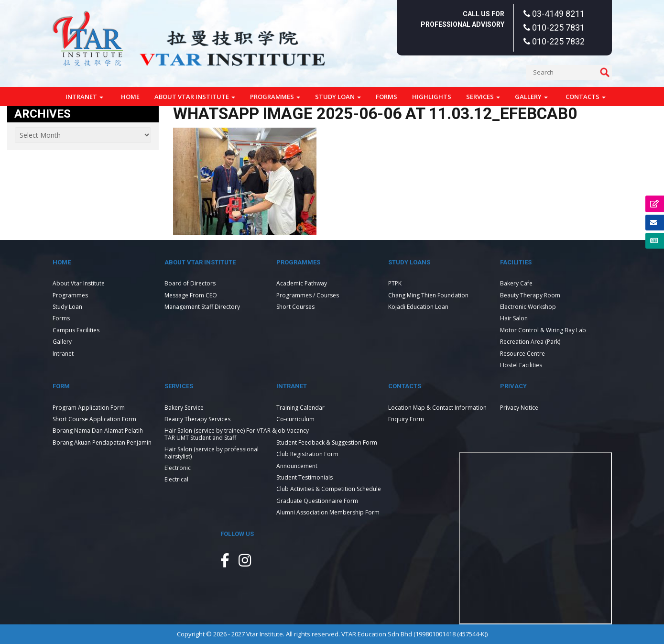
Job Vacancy (293, 431)
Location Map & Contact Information (437, 408)
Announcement (297, 466)
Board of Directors (190, 283)
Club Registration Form (307, 454)
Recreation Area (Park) (530, 342)
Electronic (178, 468)
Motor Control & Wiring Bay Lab (543, 330)
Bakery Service (184, 408)
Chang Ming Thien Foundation (428, 295)
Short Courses (295, 307)
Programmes (275, 97)
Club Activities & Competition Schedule (329, 489)
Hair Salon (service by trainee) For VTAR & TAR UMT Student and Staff (220, 434)
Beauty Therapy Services (197, 419)
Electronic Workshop (528, 307)
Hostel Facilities (521, 365)
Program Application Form (89, 408)
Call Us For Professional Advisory (463, 19)
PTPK (395, 283)
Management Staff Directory (202, 307)
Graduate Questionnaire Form (317, 501)
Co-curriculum (295, 419)
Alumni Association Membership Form (328, 512)
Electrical (176, 479)
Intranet (84, 97)
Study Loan (338, 97)
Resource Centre (522, 354)
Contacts (586, 97)
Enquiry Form (406, 419)
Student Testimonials (305, 477)
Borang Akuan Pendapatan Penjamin (102, 442)
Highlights (432, 97)
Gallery (531, 97)
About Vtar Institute (195, 97)
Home (130, 97)
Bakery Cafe (516, 283)
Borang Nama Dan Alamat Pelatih (98, 431)
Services (483, 97)
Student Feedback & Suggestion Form (327, 442)
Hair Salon (514, 318)
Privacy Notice (519, 408)
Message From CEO (191, 295)
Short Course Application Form (94, 419)
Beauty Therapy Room (530, 295)
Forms (386, 97)
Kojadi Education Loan (418, 307)
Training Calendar (300, 408)
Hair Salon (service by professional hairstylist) (212, 453)
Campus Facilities (76, 330)
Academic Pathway (302, 283)
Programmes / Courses (308, 295)
